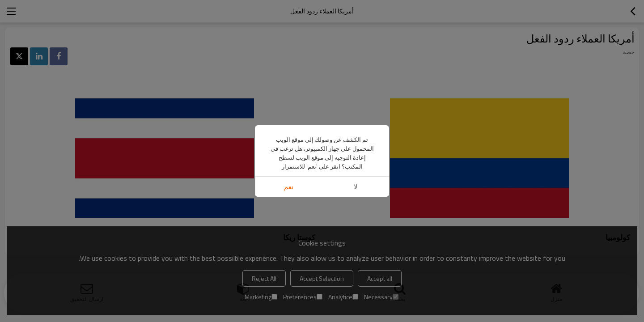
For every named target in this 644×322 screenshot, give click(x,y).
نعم (289, 187)
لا (356, 187)
